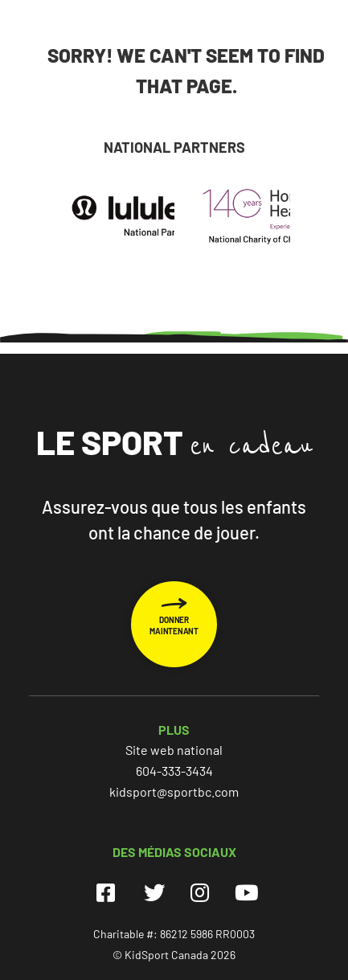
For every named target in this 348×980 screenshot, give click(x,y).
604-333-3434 (174, 771)
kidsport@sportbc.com (174, 791)
